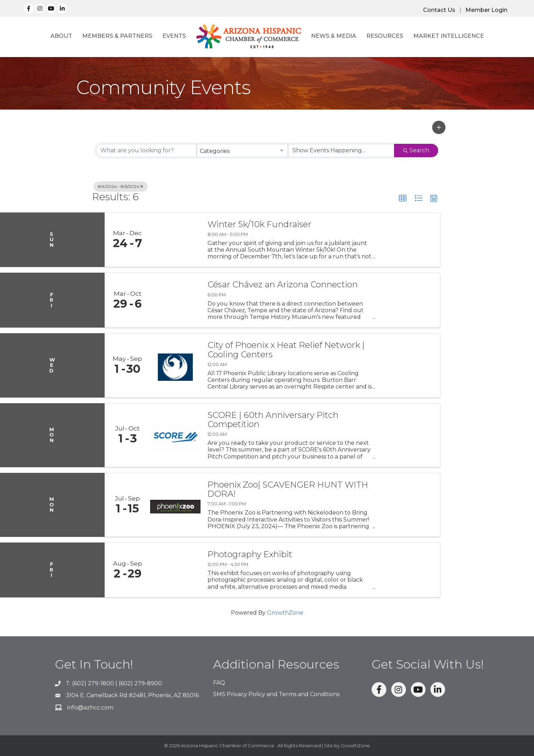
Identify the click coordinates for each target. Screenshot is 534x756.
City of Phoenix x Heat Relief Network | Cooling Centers (286, 350)
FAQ (219, 683)
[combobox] (243, 150)
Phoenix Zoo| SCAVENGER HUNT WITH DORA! (288, 489)
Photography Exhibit (250, 554)
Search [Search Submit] (416, 150)
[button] (439, 127)
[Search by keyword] (146, 150)
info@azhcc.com (90, 708)
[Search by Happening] (341, 150)
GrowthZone (285, 613)
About (61, 36)
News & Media (334, 36)
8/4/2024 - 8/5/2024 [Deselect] (121, 186)
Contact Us (439, 10)
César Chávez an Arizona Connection (283, 285)
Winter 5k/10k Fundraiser (259, 224)
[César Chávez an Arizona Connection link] (175, 300)
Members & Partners (117, 36)
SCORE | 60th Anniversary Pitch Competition (273, 420)
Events (174, 36)
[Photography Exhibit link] (175, 570)
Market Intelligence (449, 36)
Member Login (486, 10)
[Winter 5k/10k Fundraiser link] (175, 240)
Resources (385, 36)
